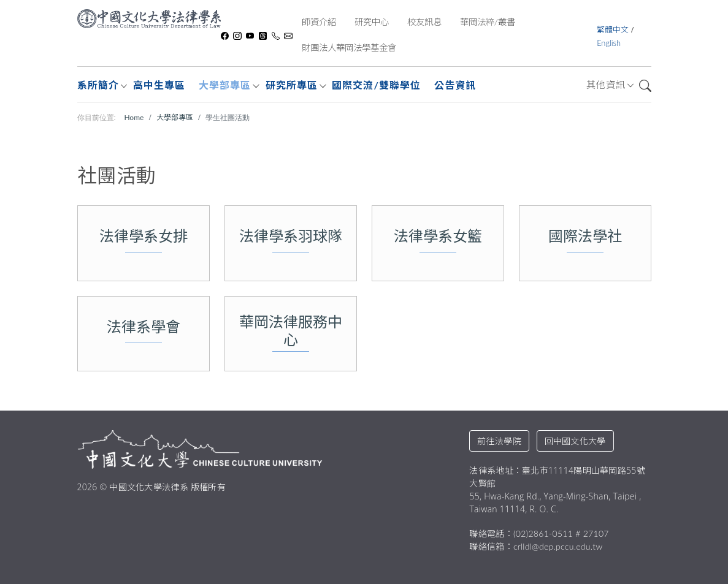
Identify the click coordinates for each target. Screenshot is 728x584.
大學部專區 (225, 85)
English (609, 43)
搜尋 (645, 86)
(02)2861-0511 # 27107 (561, 533)
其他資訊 (606, 85)
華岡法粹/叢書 (488, 22)
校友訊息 (424, 22)
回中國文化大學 (575, 441)
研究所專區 (292, 85)
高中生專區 (159, 85)
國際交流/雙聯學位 (376, 85)
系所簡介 (98, 85)
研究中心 (372, 22)
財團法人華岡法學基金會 (349, 47)
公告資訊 (455, 85)
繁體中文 (614, 29)
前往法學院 (499, 441)
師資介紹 (319, 22)
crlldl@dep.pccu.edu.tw (558, 546)
